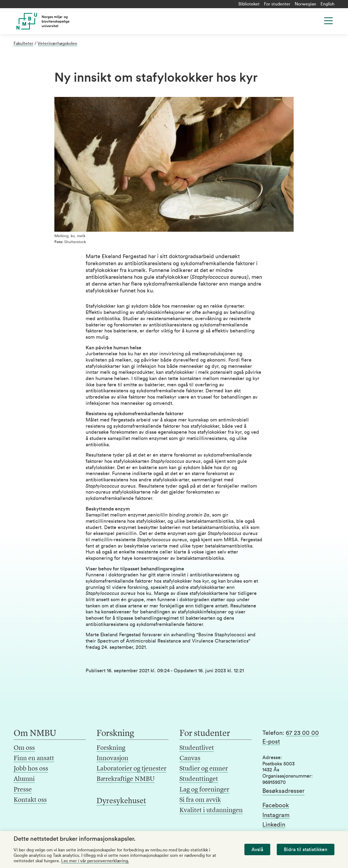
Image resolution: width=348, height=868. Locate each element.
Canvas (190, 759)
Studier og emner (204, 769)
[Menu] (328, 21)
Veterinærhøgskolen (57, 44)
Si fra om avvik (200, 800)
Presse (23, 790)
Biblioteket (249, 4)
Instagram (276, 815)
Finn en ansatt (34, 759)
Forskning (111, 748)
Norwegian (305, 4)
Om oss (24, 748)
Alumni (24, 779)
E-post (271, 742)
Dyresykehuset (121, 801)
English (327, 4)
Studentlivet (197, 748)
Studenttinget (199, 779)
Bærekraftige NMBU (126, 779)
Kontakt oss (30, 800)
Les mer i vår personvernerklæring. (95, 861)
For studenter (277, 4)
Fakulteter (24, 44)
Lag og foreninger (204, 790)
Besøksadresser (283, 791)
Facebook (276, 805)
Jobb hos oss (31, 769)
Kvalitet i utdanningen (211, 811)
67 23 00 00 (302, 733)
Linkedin (274, 825)
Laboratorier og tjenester (131, 769)
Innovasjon (112, 759)
